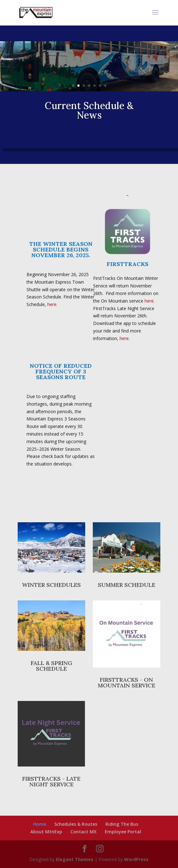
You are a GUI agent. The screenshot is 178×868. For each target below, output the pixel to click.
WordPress (136, 859)
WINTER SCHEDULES (51, 585)
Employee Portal (123, 832)
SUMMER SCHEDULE (127, 585)
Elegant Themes (75, 859)
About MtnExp (46, 832)
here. (52, 304)
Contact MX (83, 832)
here (149, 301)
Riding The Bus (122, 824)
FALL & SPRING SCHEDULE (51, 666)
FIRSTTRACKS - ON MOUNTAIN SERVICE (127, 683)
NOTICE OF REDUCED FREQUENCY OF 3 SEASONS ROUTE (61, 371)
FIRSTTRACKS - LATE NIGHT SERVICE (51, 781)
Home (40, 824)
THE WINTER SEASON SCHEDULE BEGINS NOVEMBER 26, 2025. (61, 249)
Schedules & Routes (76, 824)
